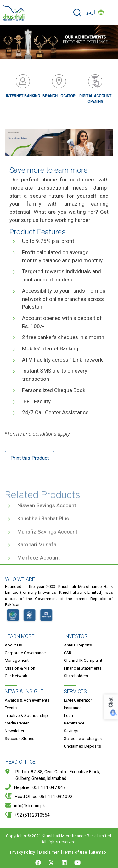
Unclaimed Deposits (82, 746)
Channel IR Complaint (83, 660)
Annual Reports (78, 645)
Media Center (17, 723)
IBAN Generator (78, 700)
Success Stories (20, 738)
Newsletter (14, 731)
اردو (90, 12)
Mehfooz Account (39, 570)
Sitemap (98, 852)
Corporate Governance (25, 653)
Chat (111, 702)
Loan (68, 716)
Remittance (74, 723)
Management (17, 660)
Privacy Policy (23, 852)
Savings (71, 731)
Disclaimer (49, 852)
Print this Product (30, 458)
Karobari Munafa (37, 557)
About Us (13, 645)
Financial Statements (83, 668)
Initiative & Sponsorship (26, 716)
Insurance (73, 708)
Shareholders (76, 676)
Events (11, 708)
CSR (68, 653)
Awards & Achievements (27, 700)
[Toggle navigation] (110, 13)
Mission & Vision (20, 668)
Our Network (16, 676)
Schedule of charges (83, 738)
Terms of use (75, 852)
